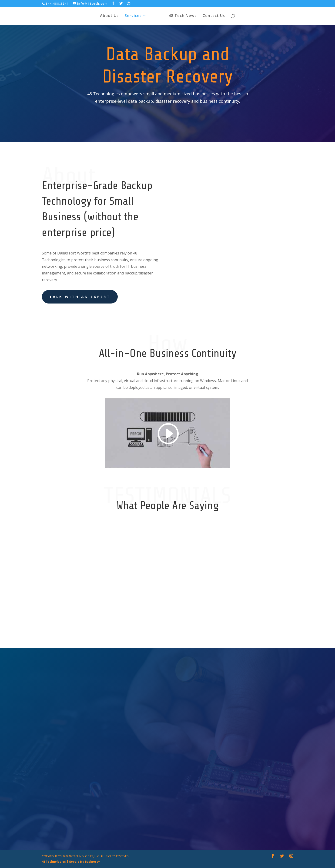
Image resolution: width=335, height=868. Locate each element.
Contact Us (218, 17)
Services (129, 17)
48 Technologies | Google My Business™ (71, 862)
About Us (105, 17)
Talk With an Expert (80, 297)
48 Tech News (186, 17)
